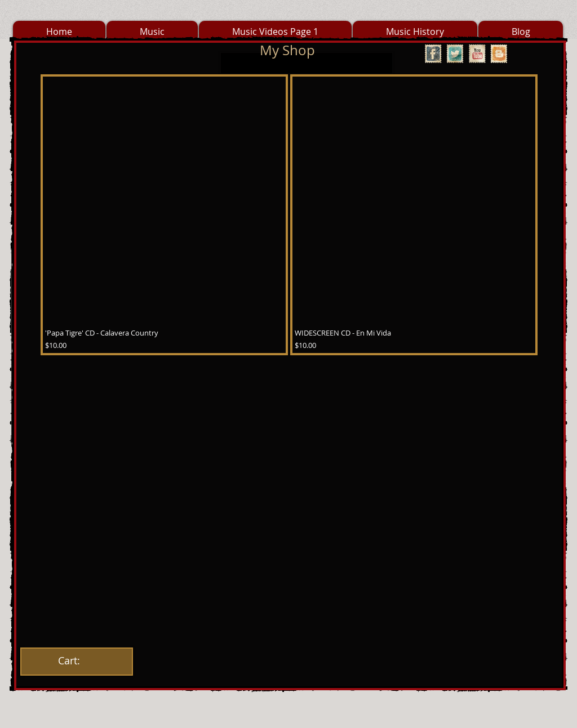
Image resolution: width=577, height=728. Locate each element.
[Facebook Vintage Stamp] (433, 54)
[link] (76, 661)
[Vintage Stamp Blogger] (499, 54)
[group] (289, 215)
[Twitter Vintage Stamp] (455, 54)
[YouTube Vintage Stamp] (477, 54)
